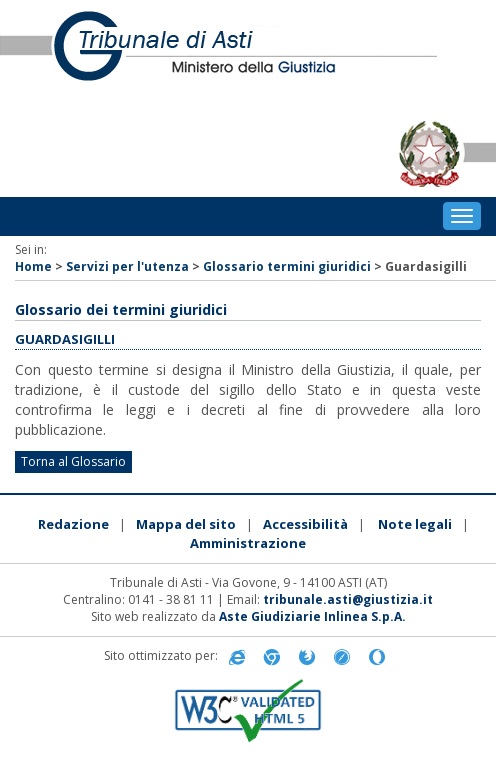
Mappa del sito (186, 524)
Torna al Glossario (73, 461)
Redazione (73, 524)
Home (33, 266)
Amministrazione (248, 543)
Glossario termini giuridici (287, 266)
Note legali (415, 524)
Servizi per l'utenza (127, 266)
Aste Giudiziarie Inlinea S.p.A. (312, 616)
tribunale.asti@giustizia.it (348, 599)
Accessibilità (305, 524)
